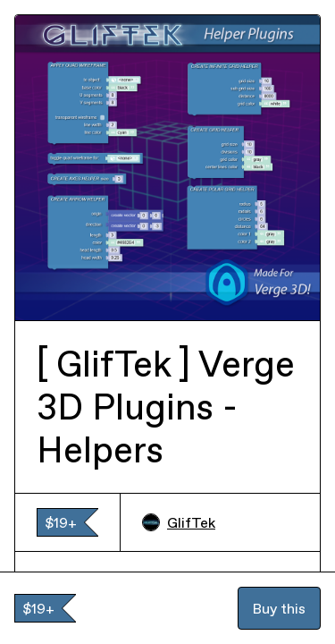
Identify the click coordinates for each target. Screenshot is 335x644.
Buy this (279, 608)
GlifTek (179, 522)
